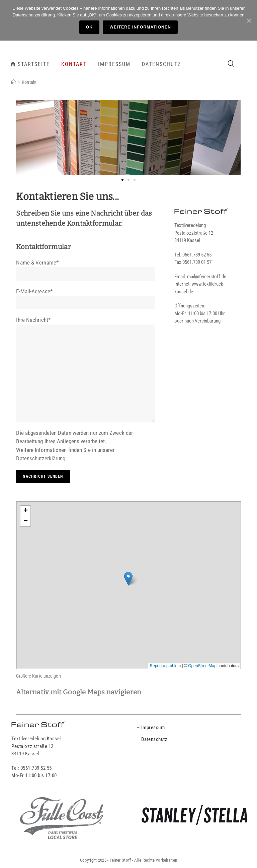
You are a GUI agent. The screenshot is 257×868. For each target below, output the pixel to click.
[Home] (13, 82)
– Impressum (151, 728)
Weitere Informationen (140, 27)
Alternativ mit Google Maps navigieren (79, 692)
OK (89, 27)
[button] (122, 180)
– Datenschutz (152, 739)
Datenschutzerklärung (41, 458)
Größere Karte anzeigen (38, 676)
